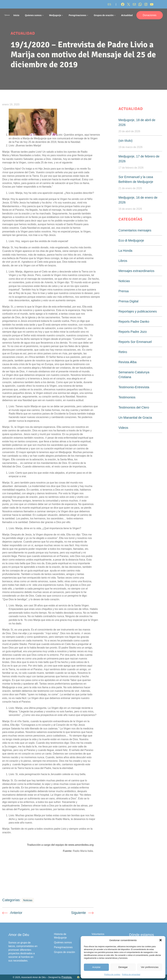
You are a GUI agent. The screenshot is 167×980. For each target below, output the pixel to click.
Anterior (16, 913)
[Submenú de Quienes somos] (43, 15)
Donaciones (150, 15)
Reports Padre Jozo (133, 332)
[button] (161, 940)
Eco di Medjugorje (131, 240)
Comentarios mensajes (135, 230)
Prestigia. (67, 977)
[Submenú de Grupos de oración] (115, 15)
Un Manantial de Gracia (135, 418)
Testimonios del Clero (134, 407)
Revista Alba (128, 362)
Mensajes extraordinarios (136, 271)
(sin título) (126, 141)
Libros (123, 261)
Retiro (123, 352)
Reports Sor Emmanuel (135, 342)
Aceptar (96, 967)
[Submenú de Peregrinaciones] (87, 15)
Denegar (123, 967)
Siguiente (79, 913)
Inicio (16, 15)
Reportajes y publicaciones (138, 311)
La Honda (125, 251)
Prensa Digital (129, 301)
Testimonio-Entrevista (134, 387)
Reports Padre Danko (134, 322)
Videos (123, 428)
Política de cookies (112, 974)
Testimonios (127, 397)
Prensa (124, 291)
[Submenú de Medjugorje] (62, 15)
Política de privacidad (131, 974)
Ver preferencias (150, 967)
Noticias (28, 900)
